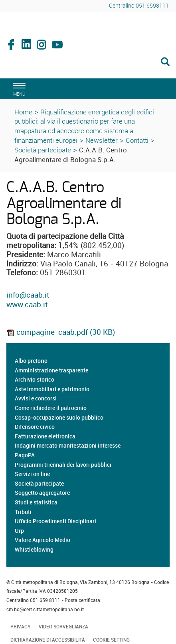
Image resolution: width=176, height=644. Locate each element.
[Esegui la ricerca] (165, 62)
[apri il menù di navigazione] (18, 88)
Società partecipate (43, 150)
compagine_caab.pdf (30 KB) (61, 332)
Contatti (137, 140)
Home (23, 112)
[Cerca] (88, 62)
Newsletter (102, 140)
